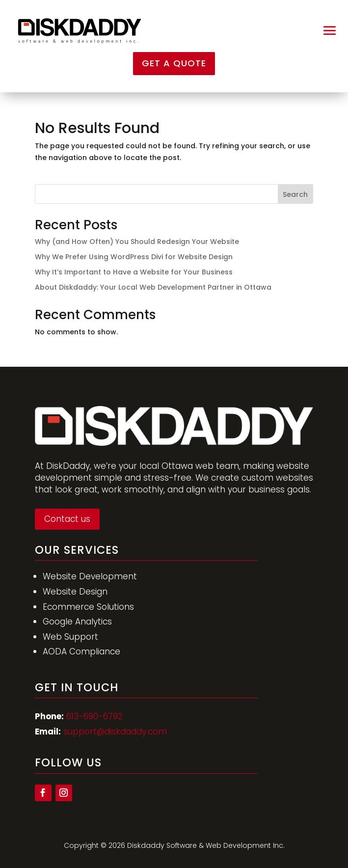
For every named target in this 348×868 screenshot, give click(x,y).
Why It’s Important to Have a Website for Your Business (134, 272)
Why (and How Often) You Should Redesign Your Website (137, 242)
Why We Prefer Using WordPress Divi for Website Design (134, 257)
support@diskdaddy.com (115, 732)
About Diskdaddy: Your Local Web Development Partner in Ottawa (153, 287)
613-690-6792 (94, 716)
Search (295, 194)
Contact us (67, 519)
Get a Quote (174, 63)
